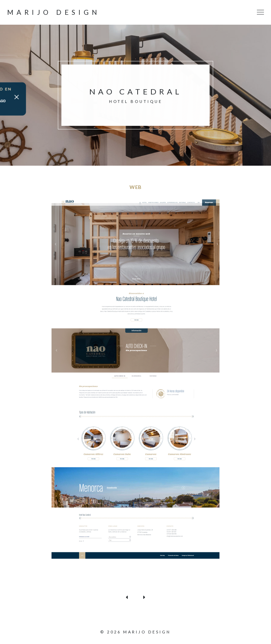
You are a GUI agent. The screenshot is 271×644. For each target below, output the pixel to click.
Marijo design (54, 12)
